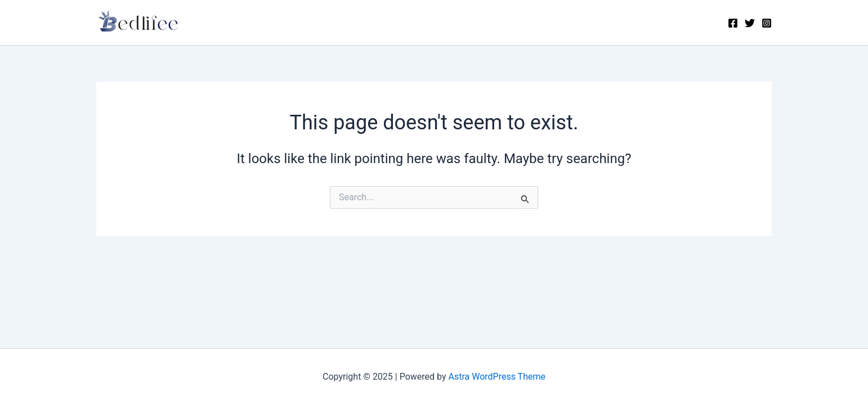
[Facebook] (733, 23)
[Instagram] (767, 23)
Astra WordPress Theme (497, 377)
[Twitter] (750, 23)
